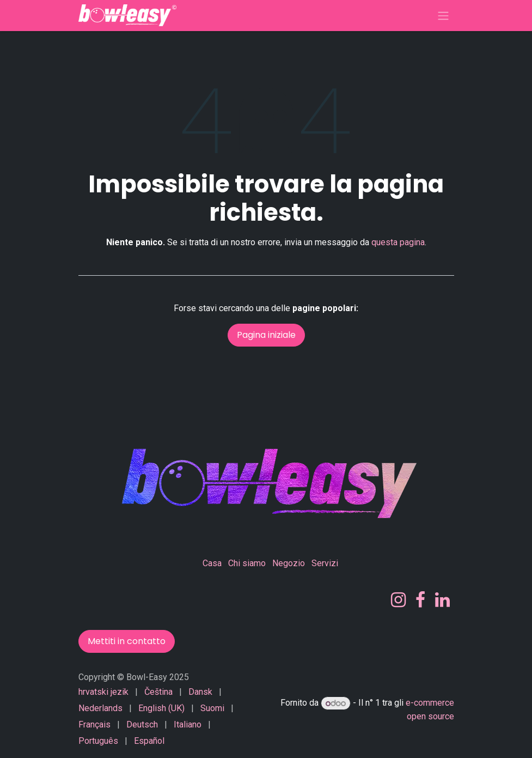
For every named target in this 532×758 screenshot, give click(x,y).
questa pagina (398, 242)
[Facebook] (420, 600)
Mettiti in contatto (127, 641)
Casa (212, 563)
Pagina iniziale (266, 335)
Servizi (325, 563)
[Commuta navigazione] (443, 16)
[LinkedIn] (442, 600)
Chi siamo (247, 563)
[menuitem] (103, 692)
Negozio (289, 563)
